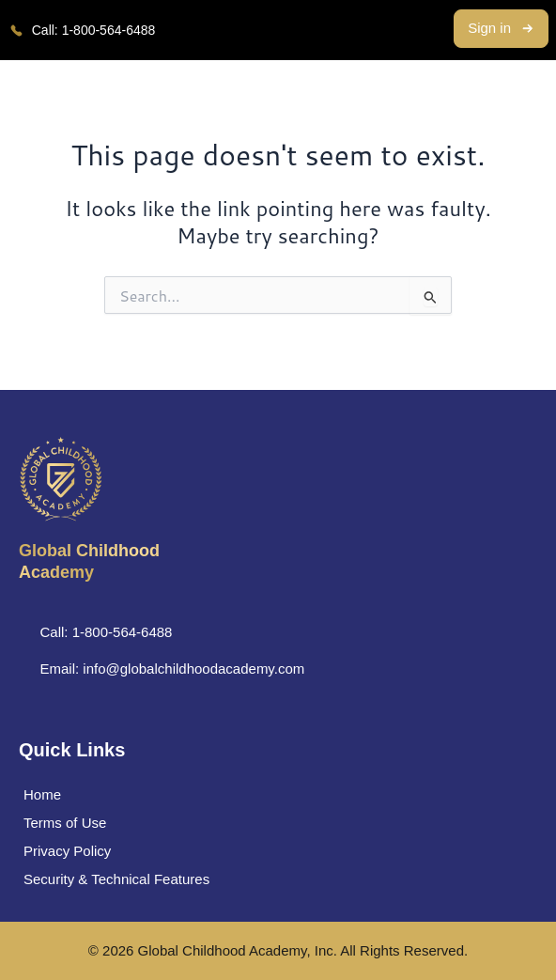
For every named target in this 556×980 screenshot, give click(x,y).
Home (42, 794)
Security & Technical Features (116, 879)
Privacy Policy (67, 851)
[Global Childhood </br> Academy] (61, 479)
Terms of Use (65, 823)
